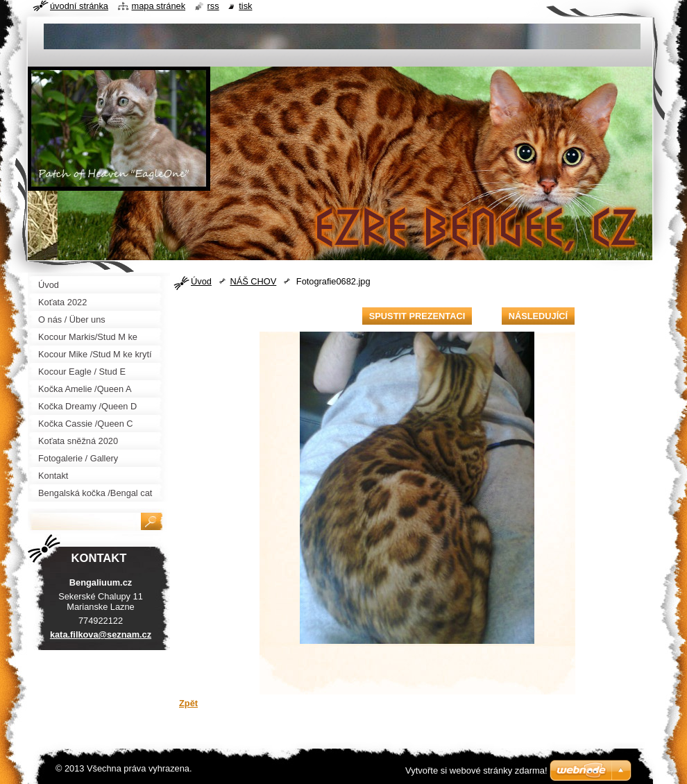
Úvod (201, 281)
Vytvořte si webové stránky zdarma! (476, 770)
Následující (538, 316)
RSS (213, 6)
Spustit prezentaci (417, 316)
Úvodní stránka (79, 6)
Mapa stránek (159, 6)
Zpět (188, 703)
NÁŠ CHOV (253, 281)
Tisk (245, 6)
